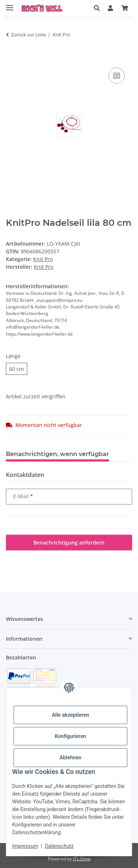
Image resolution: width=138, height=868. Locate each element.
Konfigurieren (70, 736)
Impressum (25, 846)
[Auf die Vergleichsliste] (117, 76)
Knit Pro (43, 259)
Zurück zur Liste (28, 35)
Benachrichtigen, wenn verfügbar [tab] (57, 454)
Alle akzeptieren (70, 715)
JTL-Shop (82, 859)
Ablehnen (70, 757)
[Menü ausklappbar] (10, 5)
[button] (97, 8)
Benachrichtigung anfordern (69, 542)
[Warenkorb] (125, 8)
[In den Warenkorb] (12, 58)
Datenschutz (59, 846)
